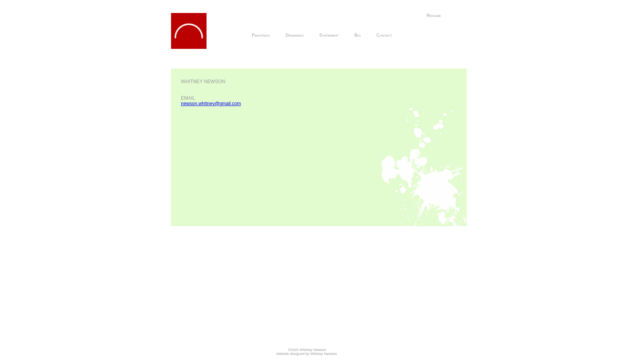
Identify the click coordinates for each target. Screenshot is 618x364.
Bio (357, 35)
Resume (434, 15)
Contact (384, 35)
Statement (329, 35)
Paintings (261, 35)
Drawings (294, 35)
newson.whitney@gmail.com (211, 104)
